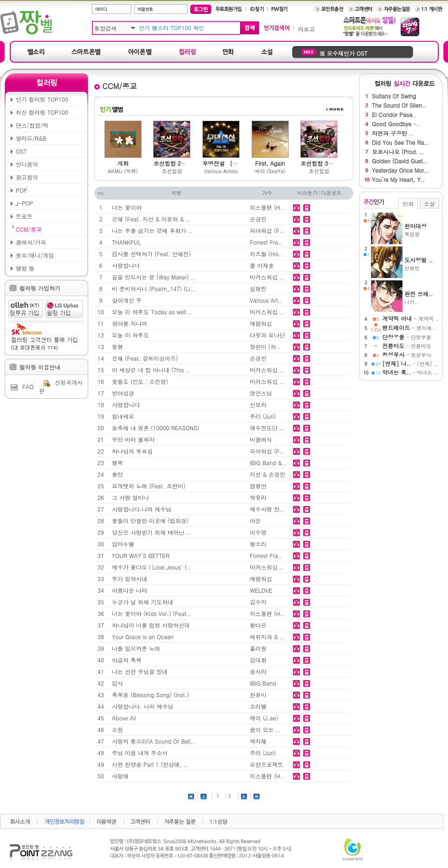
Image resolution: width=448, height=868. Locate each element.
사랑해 (120, 776)
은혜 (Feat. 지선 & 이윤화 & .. (151, 219)
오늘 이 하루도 (130, 335)
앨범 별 (25, 268)
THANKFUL (126, 242)
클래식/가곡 (31, 242)
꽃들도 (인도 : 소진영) (140, 381)
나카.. (422, 298)
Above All (124, 718)
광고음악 (27, 177)
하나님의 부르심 (132, 451)
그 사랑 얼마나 (130, 497)
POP (21, 190)
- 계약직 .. (411, 319)
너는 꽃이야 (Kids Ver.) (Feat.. (151, 613)
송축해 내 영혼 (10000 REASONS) (156, 428)
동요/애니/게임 (35, 255)
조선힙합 (172, 171)
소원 (117, 729)
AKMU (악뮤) (123, 171)
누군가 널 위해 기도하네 (143, 602)
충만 (117, 474)
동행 (117, 347)
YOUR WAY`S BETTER (141, 555)
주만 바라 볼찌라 (133, 439)
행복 (117, 463)
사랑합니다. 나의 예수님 (143, 706)
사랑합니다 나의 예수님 (142, 509)
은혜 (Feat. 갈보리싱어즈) (145, 358)
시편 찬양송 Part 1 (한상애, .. (150, 764)
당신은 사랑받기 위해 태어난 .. (151, 532)
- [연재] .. (410, 364)
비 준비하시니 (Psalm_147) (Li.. (153, 288)
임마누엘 (123, 544)
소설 (429, 204)
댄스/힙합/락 (32, 125)
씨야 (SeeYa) (270, 171)
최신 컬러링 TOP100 (42, 112)
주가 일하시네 (130, 579)
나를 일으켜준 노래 (136, 648)
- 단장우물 (407, 337)
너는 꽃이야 (127, 207)
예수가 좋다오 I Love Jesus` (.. (151, 567)
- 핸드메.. (409, 328)
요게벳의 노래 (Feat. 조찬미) (149, 486)
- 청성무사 (407, 355)
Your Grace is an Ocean (143, 637)
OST (21, 151)
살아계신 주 (127, 300)
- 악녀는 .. (410, 372)
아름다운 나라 (130, 590)
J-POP (24, 203)
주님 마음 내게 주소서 (140, 753)
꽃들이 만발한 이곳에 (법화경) (150, 521)
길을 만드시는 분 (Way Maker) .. (153, 277)
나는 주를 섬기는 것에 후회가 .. (152, 230)
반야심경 (123, 393)
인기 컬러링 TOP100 (42, 99)
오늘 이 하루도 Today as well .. (152, 312)
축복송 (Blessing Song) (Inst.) (150, 695)
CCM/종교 (29, 229)
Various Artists (221, 171)
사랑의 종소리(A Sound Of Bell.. (153, 741)
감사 (117, 683)
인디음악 (27, 164)
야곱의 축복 (127, 660)
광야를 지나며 (130, 323)
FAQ (21, 386)
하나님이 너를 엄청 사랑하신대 (151, 625)
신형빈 (422, 264)
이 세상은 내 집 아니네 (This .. (151, 370)
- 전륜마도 (407, 346)
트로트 (24, 216)
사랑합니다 (126, 265)
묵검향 (422, 230)
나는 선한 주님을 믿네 (140, 671)
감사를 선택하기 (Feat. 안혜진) (151, 254)
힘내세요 (123, 416)
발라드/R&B (31, 138)
